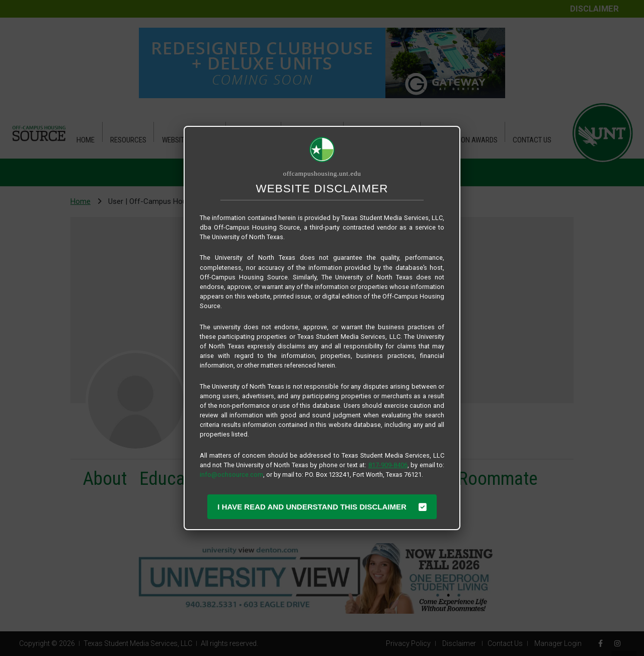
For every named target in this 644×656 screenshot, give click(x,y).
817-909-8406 (388, 465)
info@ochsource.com (231, 475)
